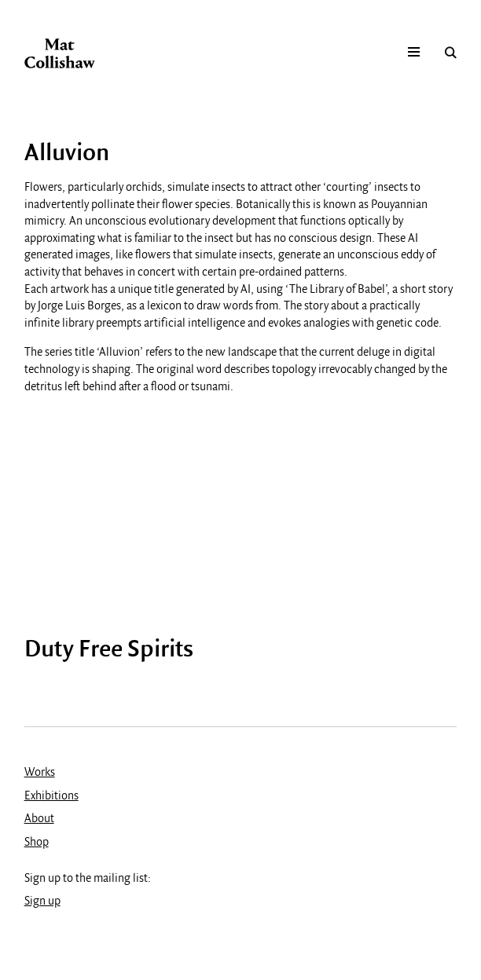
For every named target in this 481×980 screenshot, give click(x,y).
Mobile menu (414, 53)
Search (451, 53)
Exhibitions (51, 796)
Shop (37, 843)
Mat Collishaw (60, 53)
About (39, 819)
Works (40, 773)
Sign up (42, 901)
